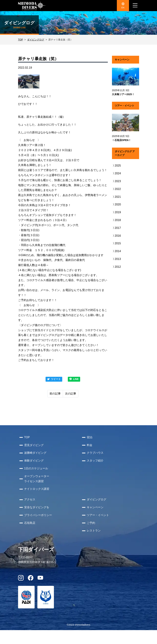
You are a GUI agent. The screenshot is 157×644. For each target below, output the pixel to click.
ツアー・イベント (98, 515)
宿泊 (90, 437)
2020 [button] (116, 204)
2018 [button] (116, 220)
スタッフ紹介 (95, 461)
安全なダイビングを (37, 507)
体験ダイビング (34, 461)
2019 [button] (116, 212)
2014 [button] (116, 251)
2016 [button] (116, 236)
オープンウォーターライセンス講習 (37, 479)
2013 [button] (116, 259)
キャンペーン (95, 507)
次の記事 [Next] (71, 394)
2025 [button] (116, 166)
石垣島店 (30, 523)
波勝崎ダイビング (35, 453)
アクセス (30, 499)
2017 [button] (116, 228)
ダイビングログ (36, 40)
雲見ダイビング (34, 445)
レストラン (94, 531)
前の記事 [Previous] (55, 394)
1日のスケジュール (36, 468)
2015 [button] (116, 243)
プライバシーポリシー (38, 515)
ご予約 (91, 523)
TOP (21, 40)
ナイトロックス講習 (37, 489)
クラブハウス (95, 453)
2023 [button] (116, 181)
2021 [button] (116, 197)
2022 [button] (116, 189)
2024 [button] (116, 173)
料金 (90, 445)
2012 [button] (116, 267)
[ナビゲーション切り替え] (135, 6)
